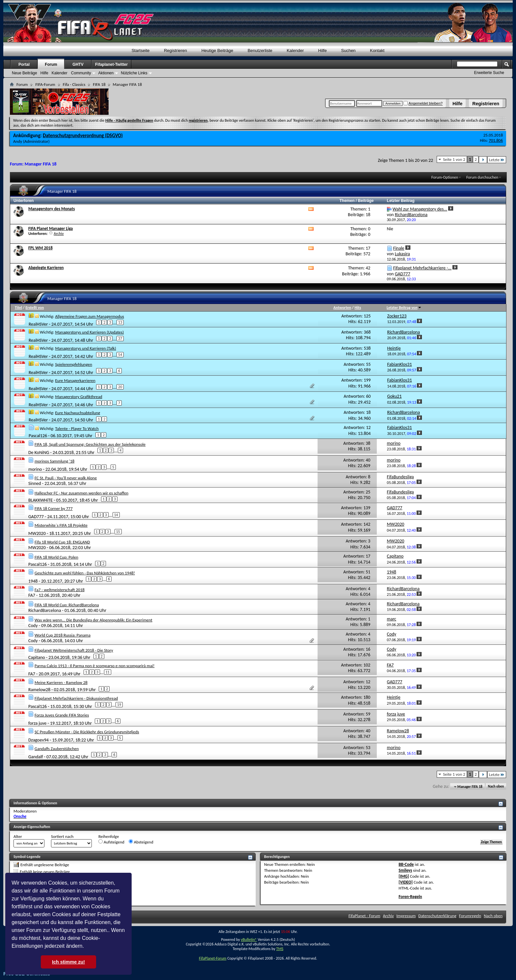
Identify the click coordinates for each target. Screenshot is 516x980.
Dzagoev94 (39, 740)
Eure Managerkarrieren (75, 380)
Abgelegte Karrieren (46, 268)
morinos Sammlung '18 (54, 461)
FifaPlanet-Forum (212, 958)
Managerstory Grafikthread (78, 397)
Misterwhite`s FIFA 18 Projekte (61, 525)
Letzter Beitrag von (404, 308)
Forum (51, 64)
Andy (18, 141)
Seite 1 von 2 (454, 159)
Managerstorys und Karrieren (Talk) (85, 348)
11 (108, 672)
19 (119, 705)
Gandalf (36, 757)
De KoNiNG (39, 452)
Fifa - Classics (74, 84)
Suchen (348, 50)
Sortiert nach (62, 836)
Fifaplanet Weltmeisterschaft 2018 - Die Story (74, 650)
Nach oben (496, 787)
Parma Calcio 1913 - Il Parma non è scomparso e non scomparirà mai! (95, 666)
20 (120, 387)
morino (35, 469)
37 (120, 339)
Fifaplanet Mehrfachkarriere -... (422, 268)
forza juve (37, 723)
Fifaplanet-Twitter (111, 64)
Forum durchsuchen (482, 177)
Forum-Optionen (445, 177)
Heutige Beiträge (217, 50)
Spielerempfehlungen (74, 364)
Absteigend (141, 842)
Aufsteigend (111, 842)
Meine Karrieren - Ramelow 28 (61, 682)
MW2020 (37, 533)
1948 (33, 581)
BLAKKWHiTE (40, 500)
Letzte (497, 160)
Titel (18, 308)
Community (81, 73)
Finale (399, 248)
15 (118, 532)
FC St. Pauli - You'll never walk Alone (66, 478)
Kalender (295, 50)
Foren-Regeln (410, 897)
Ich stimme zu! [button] (68, 962)
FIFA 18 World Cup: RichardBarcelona (67, 605)
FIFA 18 (99, 84)
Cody (33, 626)
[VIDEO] (406, 882)
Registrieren (486, 104)
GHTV (78, 64)
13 (120, 322)
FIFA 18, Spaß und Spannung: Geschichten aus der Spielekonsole (90, 444)
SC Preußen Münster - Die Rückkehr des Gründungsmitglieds (87, 732)
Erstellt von (35, 308)
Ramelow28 (39, 690)
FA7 (32, 595)
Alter (18, 836)
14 (116, 515)
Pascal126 (38, 436)
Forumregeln (470, 916)
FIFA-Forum (45, 84)
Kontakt (377, 50)
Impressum (406, 916)
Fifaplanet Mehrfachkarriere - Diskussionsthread (76, 698)
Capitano (37, 657)
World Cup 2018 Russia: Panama (63, 635)
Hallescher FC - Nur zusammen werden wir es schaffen (81, 493)
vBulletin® (249, 940)
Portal (24, 64)
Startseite (141, 50)
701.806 (496, 140)
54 (120, 355)
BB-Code (406, 864)
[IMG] (404, 876)
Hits (358, 308)
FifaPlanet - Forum (364, 916)
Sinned (35, 483)
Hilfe (457, 104)
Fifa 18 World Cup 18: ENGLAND (62, 542)
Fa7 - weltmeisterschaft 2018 (60, 590)
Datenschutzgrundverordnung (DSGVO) (83, 136)
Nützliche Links (134, 73)
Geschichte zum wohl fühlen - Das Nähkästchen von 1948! (85, 573)
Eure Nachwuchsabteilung (77, 413)
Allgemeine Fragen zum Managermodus (89, 316)
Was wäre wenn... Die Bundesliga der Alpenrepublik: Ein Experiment (93, 620)
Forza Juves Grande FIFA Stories (62, 715)
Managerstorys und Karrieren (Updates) (89, 332)
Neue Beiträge (25, 73)
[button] (86, 947)
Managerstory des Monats (52, 209)
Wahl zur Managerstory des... (420, 209)
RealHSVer (38, 324)
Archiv (59, 234)
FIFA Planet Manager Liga (51, 228)
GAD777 (36, 517)
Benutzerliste (260, 50)
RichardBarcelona (45, 610)
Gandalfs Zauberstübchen (57, 749)
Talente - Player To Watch (77, 428)
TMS (280, 949)
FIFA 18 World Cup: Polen (56, 557)
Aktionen (106, 73)
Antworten (342, 308)
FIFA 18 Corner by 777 (54, 508)
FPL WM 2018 (40, 248)
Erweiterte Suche (489, 73)
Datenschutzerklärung (437, 916)
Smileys (405, 870)
